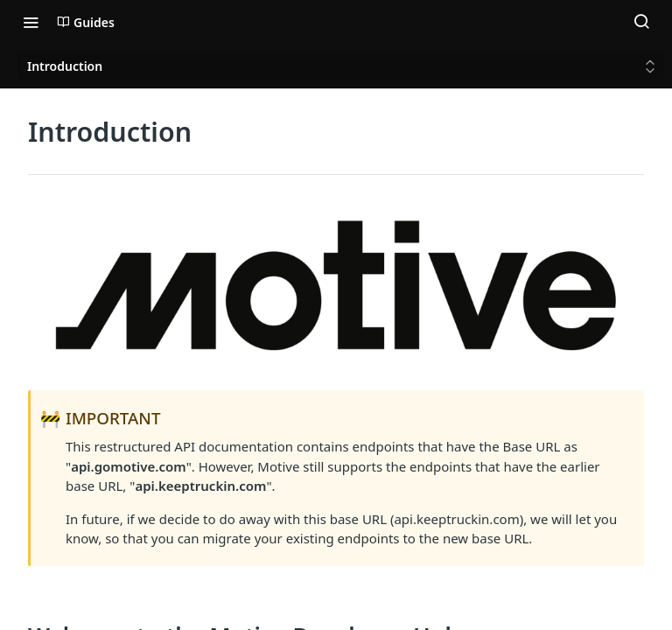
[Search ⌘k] (641, 22)
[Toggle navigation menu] (31, 22)
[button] (336, 289)
